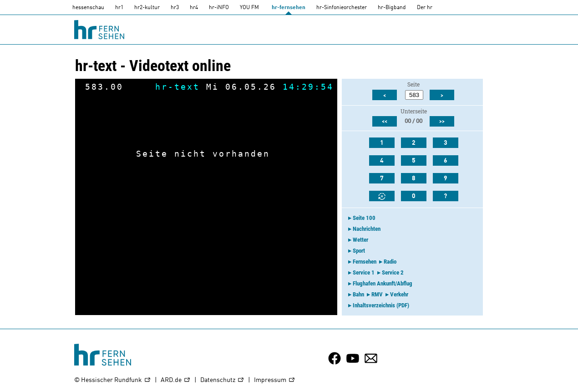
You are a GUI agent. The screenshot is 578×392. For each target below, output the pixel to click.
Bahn (358, 294)
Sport (359, 251)
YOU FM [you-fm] (249, 8)
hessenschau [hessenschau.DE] (88, 8)
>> (442, 122)
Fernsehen (365, 262)
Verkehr (399, 294)
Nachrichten (367, 229)
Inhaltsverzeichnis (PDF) (381, 305)
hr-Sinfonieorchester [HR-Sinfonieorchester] (342, 8)
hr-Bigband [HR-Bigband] (392, 8)
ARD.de (176, 380)
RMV (377, 294)
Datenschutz (222, 380)
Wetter (360, 240)
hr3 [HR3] (175, 8)
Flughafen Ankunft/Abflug (383, 283)
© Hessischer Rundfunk (113, 380)
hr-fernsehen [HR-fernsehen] (289, 8)
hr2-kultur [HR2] (147, 8)
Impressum (275, 380)
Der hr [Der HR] (425, 8)
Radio (390, 262)
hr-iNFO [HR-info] (219, 8)
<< (385, 122)
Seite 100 (364, 218)
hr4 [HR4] (194, 8)
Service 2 (393, 272)
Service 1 (364, 272)
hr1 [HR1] (119, 8)
